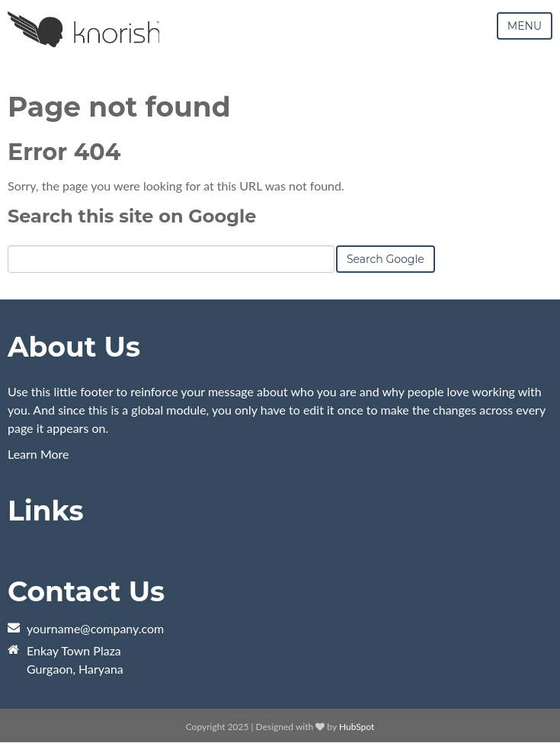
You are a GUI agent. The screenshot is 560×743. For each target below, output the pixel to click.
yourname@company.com (95, 628)
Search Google (386, 259)
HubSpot (357, 727)
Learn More (38, 454)
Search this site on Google (132, 216)
